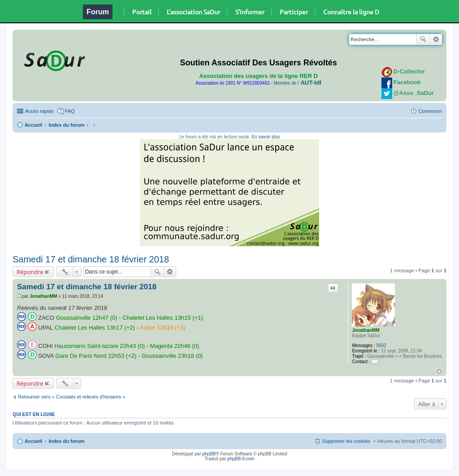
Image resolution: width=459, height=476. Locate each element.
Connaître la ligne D (351, 12)
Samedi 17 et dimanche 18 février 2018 (91, 259)
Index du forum (67, 125)
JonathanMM (366, 330)
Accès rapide (39, 111)
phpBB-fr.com (241, 459)
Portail (142, 12)
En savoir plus (266, 137)
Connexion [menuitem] (430, 111)
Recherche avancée (436, 39)
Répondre (30, 272)
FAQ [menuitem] (70, 111)
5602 (381, 345)
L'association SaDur (193, 12)
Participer (294, 12)
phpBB (209, 454)
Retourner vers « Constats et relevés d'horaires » (71, 397)
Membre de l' (297, 83)
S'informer (250, 12)
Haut (440, 371)
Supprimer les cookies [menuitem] (346, 441)
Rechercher (423, 39)
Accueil (33, 125)
